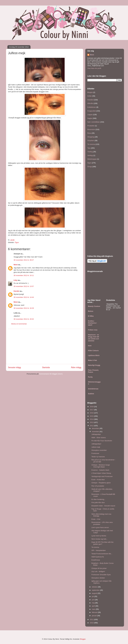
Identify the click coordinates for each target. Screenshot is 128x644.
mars (94, 609)
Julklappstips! (96, 444)
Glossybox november (99, 450)
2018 (92, 407)
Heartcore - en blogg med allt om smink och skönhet (93, 338)
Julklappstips (96, 434)
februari (95, 612)
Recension (91, 129)
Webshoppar (92, 159)
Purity (90, 377)
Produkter (91, 126)
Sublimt (91, 394)
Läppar (90, 115)
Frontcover (95, 453)
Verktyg (90, 155)
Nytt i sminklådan (94, 122)
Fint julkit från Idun (98, 502)
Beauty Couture (94, 306)
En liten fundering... (98, 499)
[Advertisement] (45, 346)
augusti (95, 593)
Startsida (46, 367)
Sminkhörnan (93, 389)
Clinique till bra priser (99, 568)
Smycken (91, 140)
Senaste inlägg (14, 367)
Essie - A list (96, 519)
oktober (95, 587)
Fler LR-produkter (98, 486)
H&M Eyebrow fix (98, 557)
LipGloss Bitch (94, 355)
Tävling (90, 152)
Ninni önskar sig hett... (99, 539)
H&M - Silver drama (98, 438)
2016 (92, 413)
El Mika (91, 316)
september (96, 590)
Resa (89, 133)
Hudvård (90, 100)
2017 (92, 410)
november (96, 432)
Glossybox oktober (98, 578)
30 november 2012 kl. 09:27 (24, 260)
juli (93, 596)
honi (90, 346)
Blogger (83, 639)
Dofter (90, 96)
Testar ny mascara (98, 457)
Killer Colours (93, 351)
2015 (92, 416)
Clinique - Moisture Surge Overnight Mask (101, 466)
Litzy (15, 280)
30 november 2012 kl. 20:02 (24, 319)
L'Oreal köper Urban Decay (101, 473)
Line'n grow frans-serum (100, 527)
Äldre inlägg (76, 367)
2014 (92, 419)
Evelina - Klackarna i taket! (92, 323)
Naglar (90, 118)
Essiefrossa (96, 560)
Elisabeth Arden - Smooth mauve (103, 506)
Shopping (91, 137)
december (96, 428)
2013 (92, 422)
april (94, 606)
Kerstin (16, 291)
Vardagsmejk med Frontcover (102, 476)
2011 (92, 619)
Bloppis (90, 92)
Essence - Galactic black (100, 470)
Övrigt (90, 167)
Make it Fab (92, 360)
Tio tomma (91, 144)
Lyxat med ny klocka (99, 536)
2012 (92, 426)
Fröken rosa (93, 330)
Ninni (16, 265)
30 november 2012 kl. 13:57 (24, 286)
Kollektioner (92, 107)
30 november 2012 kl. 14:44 (24, 297)
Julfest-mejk (96, 447)
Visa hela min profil (94, 68)
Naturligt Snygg (94, 365)
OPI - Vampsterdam (98, 550)
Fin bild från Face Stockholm (102, 441)
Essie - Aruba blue (98, 480)
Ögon (17, 242)
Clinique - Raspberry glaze (101, 483)
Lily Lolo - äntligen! (98, 571)
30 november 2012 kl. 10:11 (24, 275)
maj (93, 603)
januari (95, 616)
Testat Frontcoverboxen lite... (102, 554)
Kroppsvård (91, 111)
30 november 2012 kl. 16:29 (24, 308)
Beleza (91, 311)
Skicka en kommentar (19, 324)
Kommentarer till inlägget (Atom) (51, 374)
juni (93, 600)
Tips (89, 148)
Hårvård (90, 103)
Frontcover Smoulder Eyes (101, 575)
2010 (92, 623)
